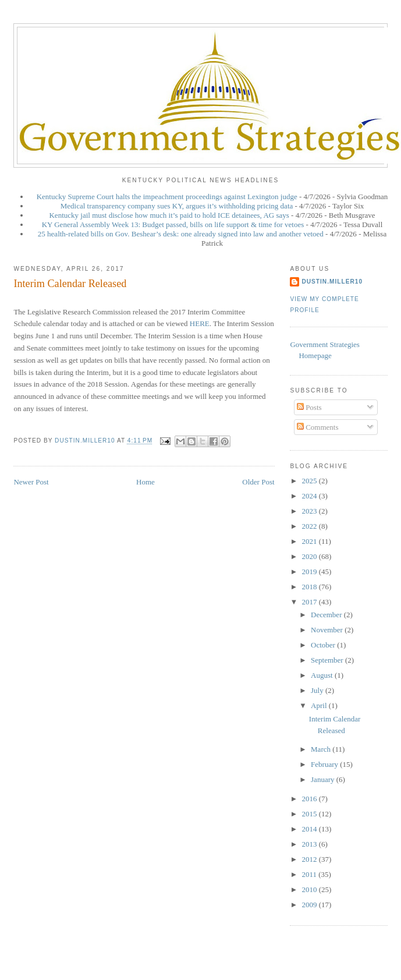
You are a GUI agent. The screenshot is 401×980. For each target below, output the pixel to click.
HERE (200, 323)
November (328, 630)
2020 (310, 556)
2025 (310, 481)
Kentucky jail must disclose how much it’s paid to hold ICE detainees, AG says (169, 215)
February (325, 764)
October (324, 645)
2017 (310, 602)
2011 (310, 874)
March (322, 749)
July (318, 690)
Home (146, 482)
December (327, 615)
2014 (310, 829)
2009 (310, 905)
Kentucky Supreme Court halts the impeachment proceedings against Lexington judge (167, 197)
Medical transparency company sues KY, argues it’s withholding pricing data (177, 206)
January (324, 779)
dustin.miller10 (332, 282)
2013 (310, 844)
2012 (310, 859)
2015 (310, 814)
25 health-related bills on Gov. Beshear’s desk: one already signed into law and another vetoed (181, 234)
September (328, 660)
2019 (310, 572)
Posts (309, 407)
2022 (310, 526)
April (320, 705)
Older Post (258, 482)
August (323, 675)
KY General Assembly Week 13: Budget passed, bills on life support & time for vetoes (173, 224)
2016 (310, 799)
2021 (310, 541)
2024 (310, 496)
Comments (318, 427)
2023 (310, 511)
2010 (310, 889)
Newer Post (31, 482)
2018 (310, 587)
